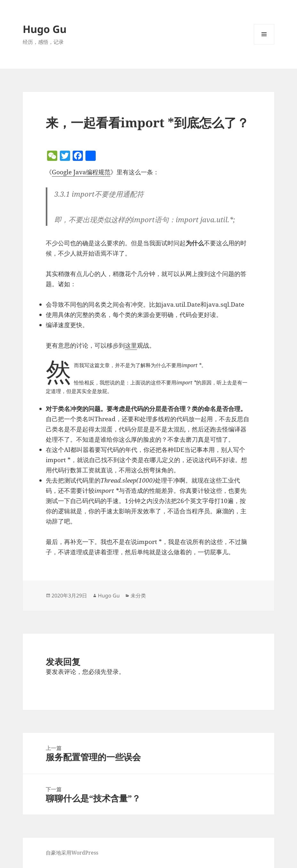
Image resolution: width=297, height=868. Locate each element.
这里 (131, 345)
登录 (113, 672)
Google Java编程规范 (81, 172)
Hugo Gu (45, 29)
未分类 (138, 596)
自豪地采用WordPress (72, 853)
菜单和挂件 (264, 44)
